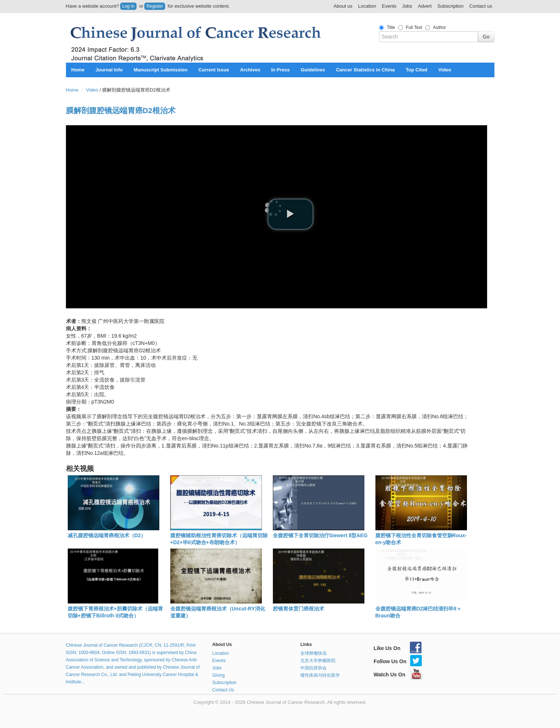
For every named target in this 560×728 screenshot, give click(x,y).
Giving (219, 675)
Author (439, 27)
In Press (280, 70)
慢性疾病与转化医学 (320, 675)
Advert (425, 6)
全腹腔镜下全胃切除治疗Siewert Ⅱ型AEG (320, 535)
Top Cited (417, 70)
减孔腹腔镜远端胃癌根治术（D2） (107, 535)
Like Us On (398, 648)
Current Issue (214, 70)
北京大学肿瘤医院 (318, 661)
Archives (250, 70)
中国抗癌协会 (314, 668)
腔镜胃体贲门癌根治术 (298, 609)
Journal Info (109, 70)
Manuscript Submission (161, 70)
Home (78, 70)
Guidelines (313, 70)
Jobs (407, 6)
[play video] (290, 214)
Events (389, 6)
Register (155, 6)
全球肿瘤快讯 (314, 653)
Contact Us (223, 690)
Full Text (414, 27)
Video (445, 70)
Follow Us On (398, 661)
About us (343, 6)
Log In (128, 6)
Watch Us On (398, 675)
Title (391, 27)
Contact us (481, 6)
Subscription (450, 6)
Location (367, 6)
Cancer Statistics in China (365, 70)
